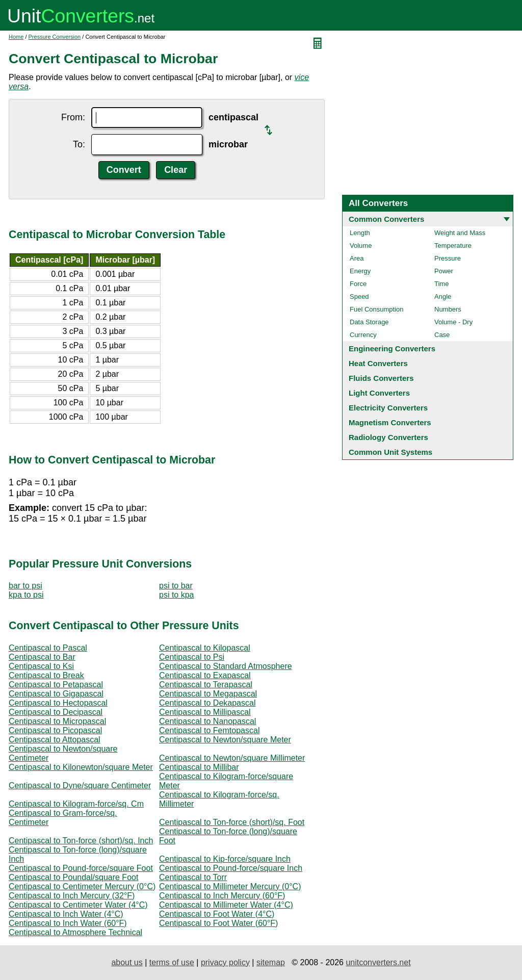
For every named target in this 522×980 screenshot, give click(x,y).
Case (442, 335)
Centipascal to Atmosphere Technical (75, 932)
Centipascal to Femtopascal (209, 730)
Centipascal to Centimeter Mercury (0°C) (82, 886)
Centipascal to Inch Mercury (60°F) (222, 896)
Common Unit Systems (390, 452)
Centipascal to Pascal (48, 648)
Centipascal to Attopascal (55, 740)
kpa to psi (26, 595)
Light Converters (379, 393)
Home (16, 37)
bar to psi (25, 586)
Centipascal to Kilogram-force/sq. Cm (76, 804)
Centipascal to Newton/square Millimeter (232, 758)
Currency (363, 335)
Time (441, 284)
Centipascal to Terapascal (206, 685)
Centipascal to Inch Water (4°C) (66, 914)
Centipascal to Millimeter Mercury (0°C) (230, 886)
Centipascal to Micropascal (57, 721)
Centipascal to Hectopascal (58, 703)
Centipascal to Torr (193, 877)
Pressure (448, 258)
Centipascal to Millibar (199, 767)
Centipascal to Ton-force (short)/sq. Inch (81, 841)
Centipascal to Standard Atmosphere (226, 666)
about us (127, 962)
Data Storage (369, 322)
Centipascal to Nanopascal (207, 721)
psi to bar (176, 586)
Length (360, 233)
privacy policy (225, 962)
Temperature (453, 246)
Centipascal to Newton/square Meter (225, 740)
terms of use (172, 962)
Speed (359, 296)
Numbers (448, 309)
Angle (443, 296)
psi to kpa (176, 595)
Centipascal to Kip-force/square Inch (225, 859)
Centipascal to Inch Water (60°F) (68, 923)
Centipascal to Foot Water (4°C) (217, 914)
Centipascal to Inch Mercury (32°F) (72, 896)
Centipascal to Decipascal (56, 712)
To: (79, 144)
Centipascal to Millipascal (205, 712)
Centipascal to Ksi (41, 666)
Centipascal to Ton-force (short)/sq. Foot (232, 822)
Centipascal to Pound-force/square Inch (231, 868)
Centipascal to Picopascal (55, 730)
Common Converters (386, 219)
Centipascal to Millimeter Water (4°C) (226, 905)
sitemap (271, 962)
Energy (360, 271)
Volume (361, 246)
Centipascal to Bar (42, 657)
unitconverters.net (378, 962)
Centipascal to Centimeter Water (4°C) (78, 905)
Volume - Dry (453, 322)
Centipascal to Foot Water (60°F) (218, 923)
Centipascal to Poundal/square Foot (73, 877)
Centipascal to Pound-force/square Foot (81, 868)
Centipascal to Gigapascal (56, 694)
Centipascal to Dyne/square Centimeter (80, 785)
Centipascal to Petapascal (56, 685)
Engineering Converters (392, 349)
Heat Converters (378, 363)
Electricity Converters (388, 408)
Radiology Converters (388, 437)
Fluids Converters (381, 378)
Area (357, 258)
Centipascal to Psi (192, 657)
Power (444, 271)
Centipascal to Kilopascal (205, 648)
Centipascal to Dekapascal (207, 703)
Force (358, 284)
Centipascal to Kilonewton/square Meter (81, 767)
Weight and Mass (460, 233)
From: (73, 117)
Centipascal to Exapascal (205, 675)
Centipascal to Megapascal (208, 694)
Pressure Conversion (55, 37)
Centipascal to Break (46, 675)
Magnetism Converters (390, 422)
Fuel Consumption (377, 309)
